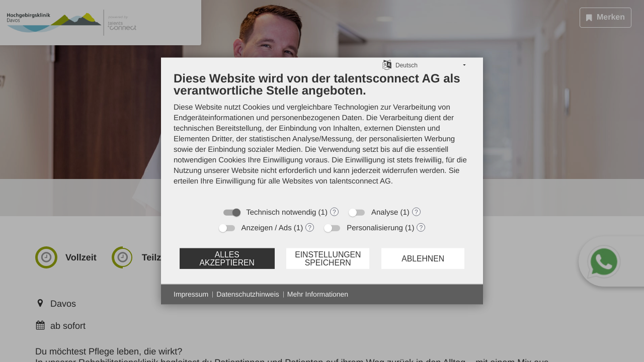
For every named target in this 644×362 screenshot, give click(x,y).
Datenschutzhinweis (248, 294)
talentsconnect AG (360, 181)
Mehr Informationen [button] (318, 294)
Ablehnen (423, 258)
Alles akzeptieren (227, 258)
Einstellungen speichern (328, 258)
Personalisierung (375, 228)
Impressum (191, 294)
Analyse (385, 212)
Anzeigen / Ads (267, 228)
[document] (322, 136)
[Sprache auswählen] (387, 65)
